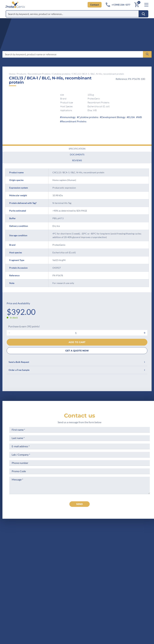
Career (79, 565)
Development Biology (113, 117)
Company (80, 547)
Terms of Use (115, 553)
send (80, 504)
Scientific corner (84, 559)
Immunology (68, 117)
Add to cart (77, 342)
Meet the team (83, 553)
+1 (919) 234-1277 (36, 562)
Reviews (77, 160)
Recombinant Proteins (39, 74)
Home (12, 74)
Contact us (80, 416)
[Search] (143, 14)
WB (140, 117)
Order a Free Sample (77, 370)
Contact (95, 5)
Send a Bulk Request (77, 362)
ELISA (132, 117)
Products (22, 74)
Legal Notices (115, 547)
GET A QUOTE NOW (77, 351)
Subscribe (95, 615)
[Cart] (137, 5)
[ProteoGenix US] (15, 5)
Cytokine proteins (61, 74)
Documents (77, 154)
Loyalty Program (117, 569)
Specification (77, 149)
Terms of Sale (115, 541)
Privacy (79, 571)
